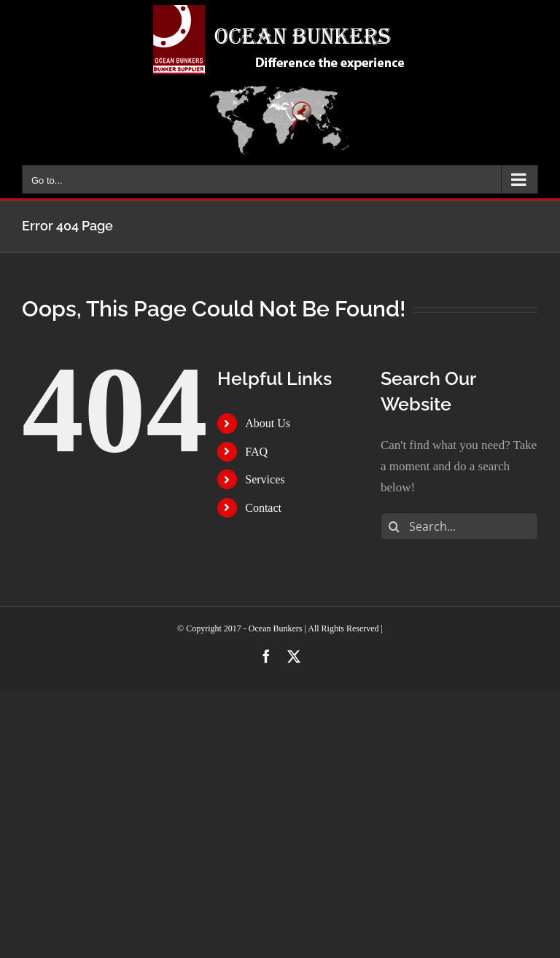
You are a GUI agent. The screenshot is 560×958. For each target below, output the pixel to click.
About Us (268, 423)
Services (265, 479)
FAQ (256, 452)
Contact (263, 508)
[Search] (394, 526)
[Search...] (459, 526)
